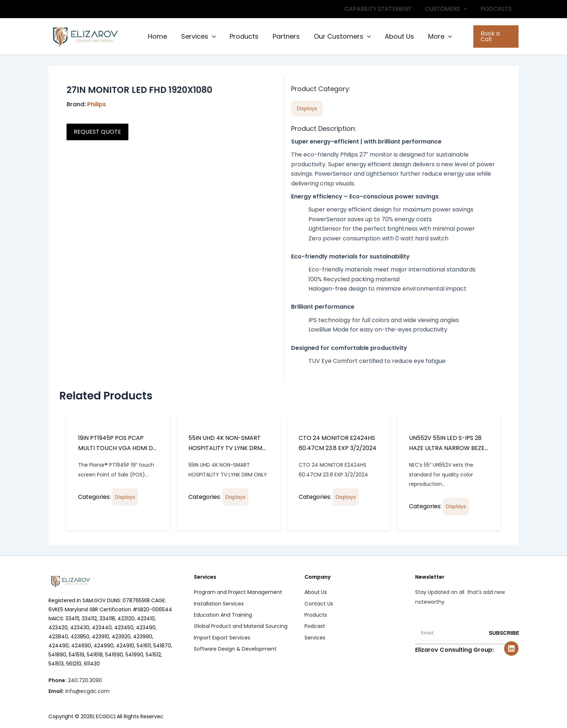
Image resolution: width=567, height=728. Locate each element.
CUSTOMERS (449, 9)
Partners (283, 36)
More (434, 37)
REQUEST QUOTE (97, 132)
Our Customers (338, 37)
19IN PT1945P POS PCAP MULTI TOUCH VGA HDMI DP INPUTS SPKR (117, 448)
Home (157, 36)
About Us (394, 36)
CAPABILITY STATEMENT (383, 9)
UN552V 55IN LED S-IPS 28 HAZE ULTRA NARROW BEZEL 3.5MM (448, 448)
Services (197, 37)
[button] (466, 9)
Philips (97, 104)
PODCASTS (497, 9)
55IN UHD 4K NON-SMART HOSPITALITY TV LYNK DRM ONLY (225, 448)
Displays (125, 497)
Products (242, 36)
